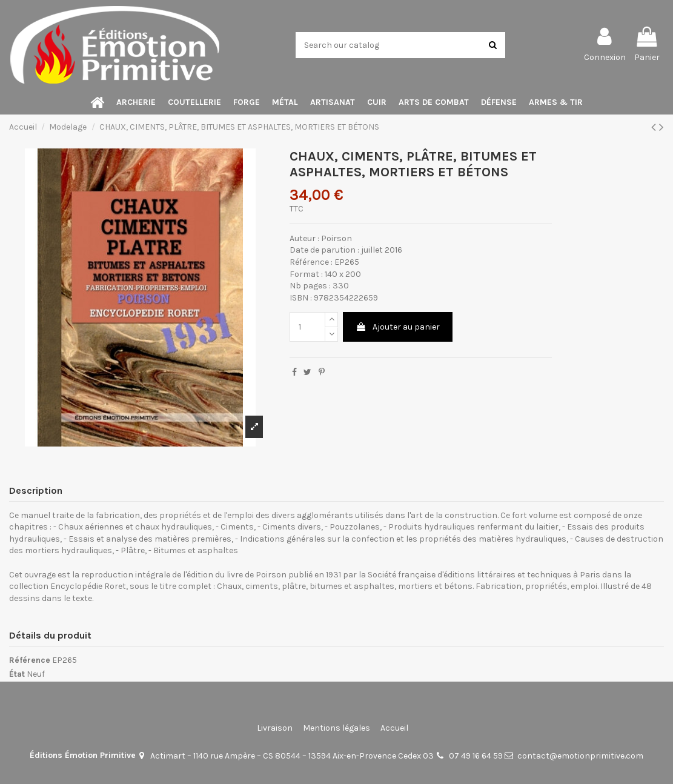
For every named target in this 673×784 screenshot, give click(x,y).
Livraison (275, 728)
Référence (30, 660)
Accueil (394, 728)
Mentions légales (336, 728)
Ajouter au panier (398, 327)
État (17, 674)
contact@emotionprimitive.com (580, 756)
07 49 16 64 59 (476, 756)
